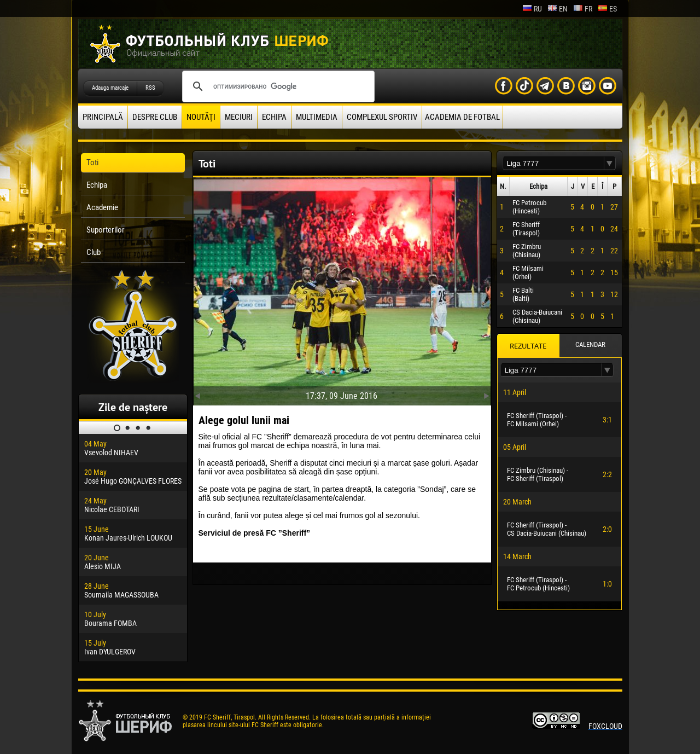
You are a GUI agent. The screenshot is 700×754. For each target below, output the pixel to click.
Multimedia (317, 117)
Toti (92, 163)
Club (94, 252)
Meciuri (239, 117)
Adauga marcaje (110, 88)
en (558, 9)
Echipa (274, 117)
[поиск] (277, 86)
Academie (102, 207)
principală (103, 117)
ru (532, 9)
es (607, 9)
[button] (610, 163)
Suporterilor (106, 230)
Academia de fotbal (462, 117)
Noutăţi (201, 117)
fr (583, 9)
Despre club (155, 117)
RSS (150, 88)
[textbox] (553, 163)
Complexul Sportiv (382, 117)
